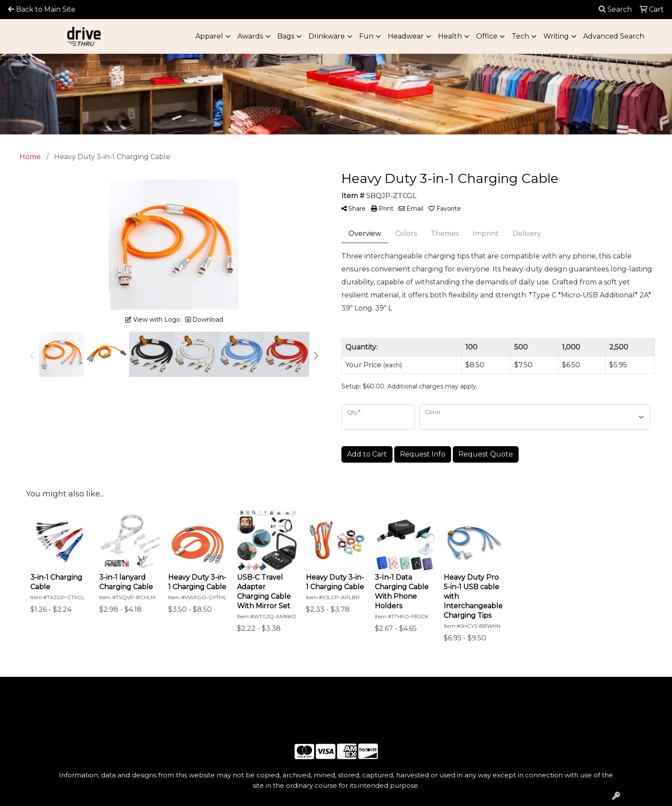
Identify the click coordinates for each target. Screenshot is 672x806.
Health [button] (450, 36)
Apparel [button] (209, 36)
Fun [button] (366, 36)
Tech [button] (520, 36)
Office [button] (487, 36)
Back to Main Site (42, 9)
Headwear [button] (406, 36)
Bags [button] (286, 36)
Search (615, 9)
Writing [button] (556, 36)
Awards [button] (250, 36)
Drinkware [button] (327, 36)
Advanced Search (614, 36)
